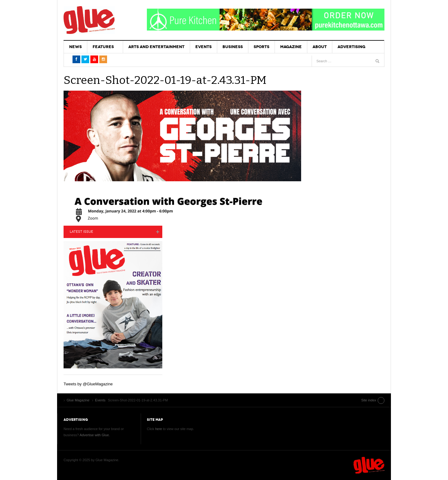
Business (233, 47)
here (159, 429)
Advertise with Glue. (95, 435)
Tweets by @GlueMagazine (88, 384)
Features (103, 47)
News (75, 47)
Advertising (351, 47)
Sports (261, 47)
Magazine (291, 47)
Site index (369, 400)
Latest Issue (81, 232)
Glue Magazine (89, 20)
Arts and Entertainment (156, 47)
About (320, 47)
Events (203, 47)
